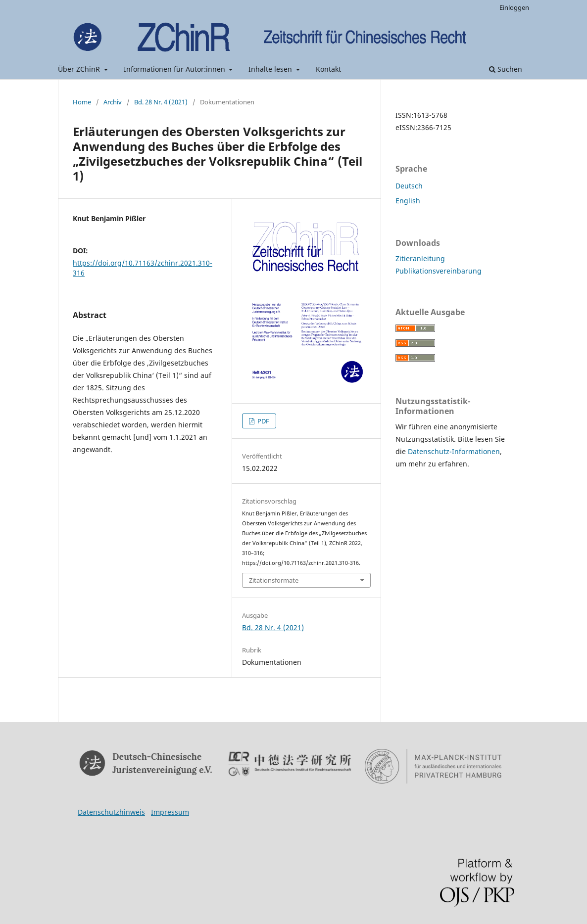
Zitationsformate (274, 580)
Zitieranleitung (420, 258)
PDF (263, 421)
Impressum (170, 812)
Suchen (506, 69)
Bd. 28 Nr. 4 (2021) (161, 102)
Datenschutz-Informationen (454, 451)
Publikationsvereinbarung (439, 271)
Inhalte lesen (271, 69)
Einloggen (514, 7)
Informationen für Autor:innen (175, 69)
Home (82, 102)
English (408, 201)
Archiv (113, 102)
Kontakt (328, 69)
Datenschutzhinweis (111, 812)
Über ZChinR (80, 69)
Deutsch (409, 186)
